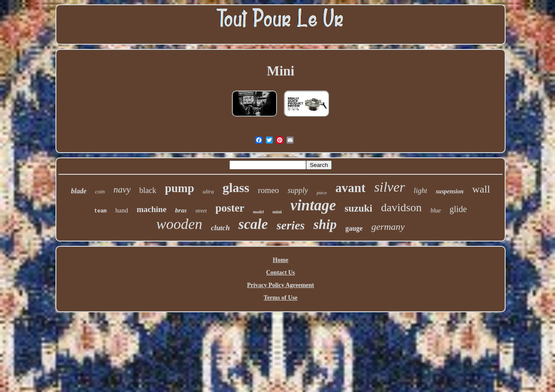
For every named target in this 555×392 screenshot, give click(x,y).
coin (100, 191)
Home (281, 260)
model (258, 212)
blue (436, 211)
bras (181, 210)
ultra (208, 191)
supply (298, 190)
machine (152, 209)
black (148, 190)
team (100, 211)
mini (277, 212)
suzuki (359, 208)
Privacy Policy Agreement (281, 285)
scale (253, 224)
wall (481, 189)
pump (180, 188)
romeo (269, 190)
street (201, 211)
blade (79, 191)
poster (230, 208)
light (420, 191)
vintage (313, 205)
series (291, 225)
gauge (354, 228)
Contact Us (281, 273)
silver (390, 187)
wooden (180, 224)
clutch (220, 228)
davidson (402, 207)
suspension (450, 191)
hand (122, 210)
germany (388, 227)
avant (351, 188)
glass (236, 188)
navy (122, 189)
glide (458, 209)
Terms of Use (281, 298)
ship (325, 224)
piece (322, 193)
